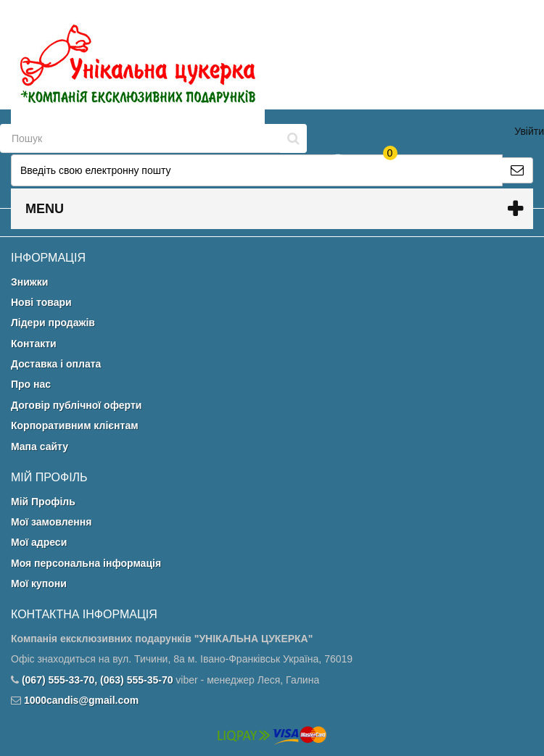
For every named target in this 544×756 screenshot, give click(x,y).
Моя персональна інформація (86, 563)
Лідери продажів (53, 323)
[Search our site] (140, 138)
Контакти (34, 344)
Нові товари (41, 302)
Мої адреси (39, 542)
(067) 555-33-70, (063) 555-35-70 (98, 680)
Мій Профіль (43, 502)
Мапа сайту (40, 446)
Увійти (529, 131)
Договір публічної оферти (76, 405)
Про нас (31, 384)
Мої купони (39, 583)
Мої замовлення (51, 522)
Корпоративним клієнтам (75, 425)
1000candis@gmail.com (81, 700)
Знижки (29, 282)
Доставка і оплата (56, 364)
